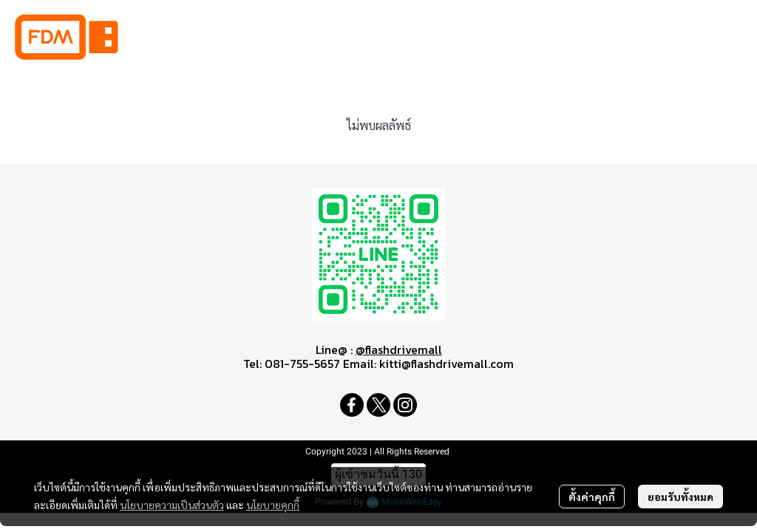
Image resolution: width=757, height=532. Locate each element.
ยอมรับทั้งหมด (680, 497)
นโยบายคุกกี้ (273, 505)
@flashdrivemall (399, 349)
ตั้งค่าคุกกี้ (592, 497)
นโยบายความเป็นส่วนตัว (172, 505)
